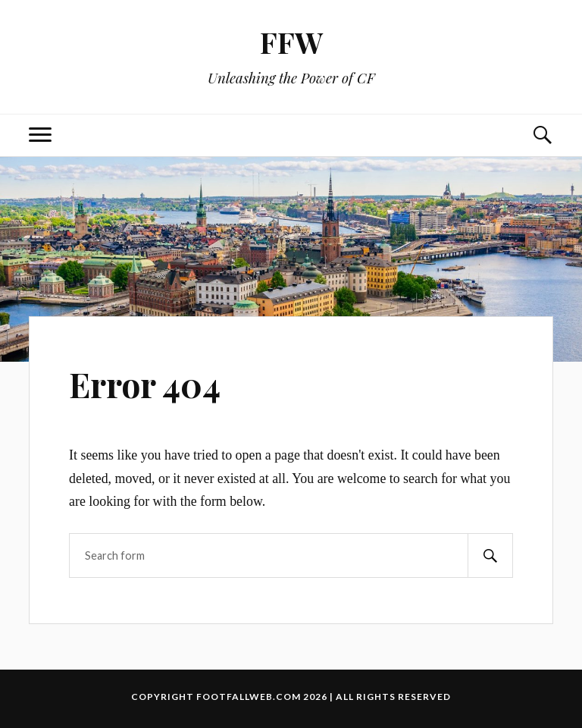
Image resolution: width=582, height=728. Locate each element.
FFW (291, 42)
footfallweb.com (249, 697)
